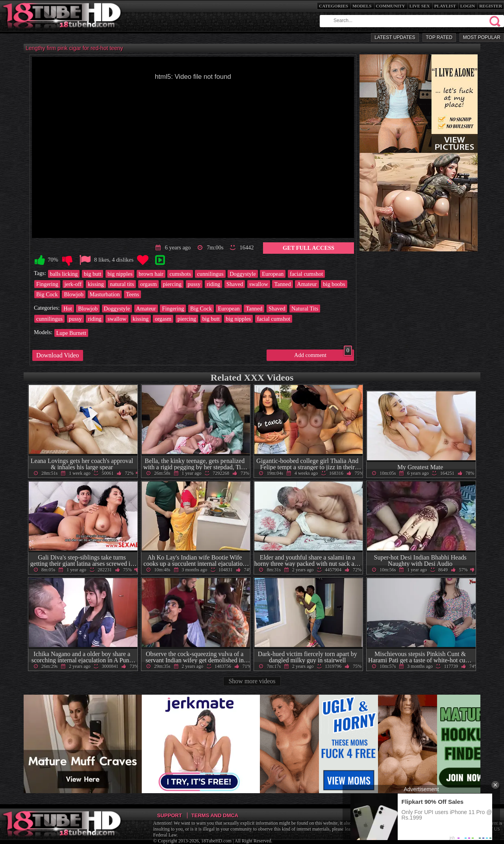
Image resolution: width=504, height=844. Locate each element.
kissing (96, 284)
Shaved (235, 284)
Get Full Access (309, 248)
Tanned (282, 284)
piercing (172, 284)
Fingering (47, 284)
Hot (68, 309)
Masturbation (105, 294)
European (273, 274)
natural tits (122, 284)
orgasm (148, 284)
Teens (132, 294)
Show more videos (252, 681)
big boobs (334, 284)
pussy (194, 284)
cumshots (180, 274)
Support (170, 815)
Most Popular (482, 37)
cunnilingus (210, 274)
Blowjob (74, 294)
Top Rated (439, 37)
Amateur (307, 284)
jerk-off (73, 284)
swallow (259, 284)
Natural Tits (305, 309)
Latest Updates (395, 37)
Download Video (58, 355)
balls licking (64, 274)
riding (213, 284)
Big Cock (47, 294)
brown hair (151, 274)
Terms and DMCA (215, 815)
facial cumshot (306, 274)
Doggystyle (243, 274)
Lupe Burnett (71, 333)
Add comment (323, 354)
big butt (93, 274)
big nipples (120, 274)
